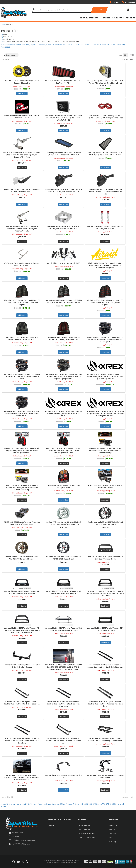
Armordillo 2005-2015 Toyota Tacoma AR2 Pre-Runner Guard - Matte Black (64, 629)
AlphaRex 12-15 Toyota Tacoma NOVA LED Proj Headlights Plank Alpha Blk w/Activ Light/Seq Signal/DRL (64, 377)
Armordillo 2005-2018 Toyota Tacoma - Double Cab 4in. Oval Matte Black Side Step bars (64, 704)
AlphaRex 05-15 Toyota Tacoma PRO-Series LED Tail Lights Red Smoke (64, 338)
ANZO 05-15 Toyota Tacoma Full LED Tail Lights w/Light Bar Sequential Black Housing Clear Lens (22, 451)
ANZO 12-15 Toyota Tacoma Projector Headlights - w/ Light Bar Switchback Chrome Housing (22, 488)
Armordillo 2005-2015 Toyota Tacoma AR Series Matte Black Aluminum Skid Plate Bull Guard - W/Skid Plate (22, 630)
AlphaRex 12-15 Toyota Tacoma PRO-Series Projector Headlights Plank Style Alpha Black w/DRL (22, 414)
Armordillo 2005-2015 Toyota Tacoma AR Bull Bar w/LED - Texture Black (22, 592)
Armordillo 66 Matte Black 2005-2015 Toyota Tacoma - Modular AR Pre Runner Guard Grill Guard (22, 777)
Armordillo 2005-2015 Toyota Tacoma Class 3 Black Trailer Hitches (22, 666)
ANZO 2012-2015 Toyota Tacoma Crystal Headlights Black (105, 486)
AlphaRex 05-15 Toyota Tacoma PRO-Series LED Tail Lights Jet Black (22, 338)
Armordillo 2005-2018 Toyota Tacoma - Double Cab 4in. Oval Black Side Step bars (22, 703)
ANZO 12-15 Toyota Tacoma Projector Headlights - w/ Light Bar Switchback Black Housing (105, 451)
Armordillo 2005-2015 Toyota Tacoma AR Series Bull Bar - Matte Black (64, 592)
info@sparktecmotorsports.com (24, 840)
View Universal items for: (63, 805)
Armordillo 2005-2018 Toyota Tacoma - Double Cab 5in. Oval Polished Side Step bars (64, 741)
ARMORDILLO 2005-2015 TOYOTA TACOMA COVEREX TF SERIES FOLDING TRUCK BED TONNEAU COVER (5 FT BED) (64, 667)
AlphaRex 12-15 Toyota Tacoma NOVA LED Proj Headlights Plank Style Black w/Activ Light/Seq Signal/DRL (105, 377)
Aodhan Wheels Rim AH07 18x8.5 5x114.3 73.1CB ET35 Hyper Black (105, 523)
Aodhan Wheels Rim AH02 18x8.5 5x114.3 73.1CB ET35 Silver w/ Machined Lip (64, 523)
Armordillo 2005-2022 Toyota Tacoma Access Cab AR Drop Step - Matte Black (105, 740)
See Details (64, 463)
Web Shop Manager (69, 862)
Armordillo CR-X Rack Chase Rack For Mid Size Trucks (105, 776)
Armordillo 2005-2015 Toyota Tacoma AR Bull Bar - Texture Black (105, 558)
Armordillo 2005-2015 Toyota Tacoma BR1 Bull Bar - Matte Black (105, 629)
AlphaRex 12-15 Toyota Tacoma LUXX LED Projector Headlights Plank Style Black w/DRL (22, 377)
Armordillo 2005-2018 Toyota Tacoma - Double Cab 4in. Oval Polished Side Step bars (105, 704)
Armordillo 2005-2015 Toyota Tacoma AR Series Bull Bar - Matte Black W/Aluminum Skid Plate (105, 593)
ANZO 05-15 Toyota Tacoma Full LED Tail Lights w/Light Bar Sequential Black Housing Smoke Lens (64, 451)
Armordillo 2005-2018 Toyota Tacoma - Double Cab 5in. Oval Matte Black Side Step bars (22, 741)
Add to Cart (22, 352)
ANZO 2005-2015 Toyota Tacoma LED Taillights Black (64, 486)
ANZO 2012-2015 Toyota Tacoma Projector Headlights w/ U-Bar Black (22, 523)
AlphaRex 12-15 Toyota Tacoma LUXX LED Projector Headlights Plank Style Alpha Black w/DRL (105, 339)
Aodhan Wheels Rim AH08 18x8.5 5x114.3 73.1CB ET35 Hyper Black (64, 558)
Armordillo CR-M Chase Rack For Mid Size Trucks (64, 776)
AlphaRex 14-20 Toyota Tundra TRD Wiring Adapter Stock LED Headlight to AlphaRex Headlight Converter (105, 414)
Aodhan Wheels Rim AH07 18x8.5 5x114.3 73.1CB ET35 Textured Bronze (22, 558)
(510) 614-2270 (17, 833)
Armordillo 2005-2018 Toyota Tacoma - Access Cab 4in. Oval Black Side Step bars (105, 666)
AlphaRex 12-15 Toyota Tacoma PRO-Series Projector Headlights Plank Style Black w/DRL (64, 414)
